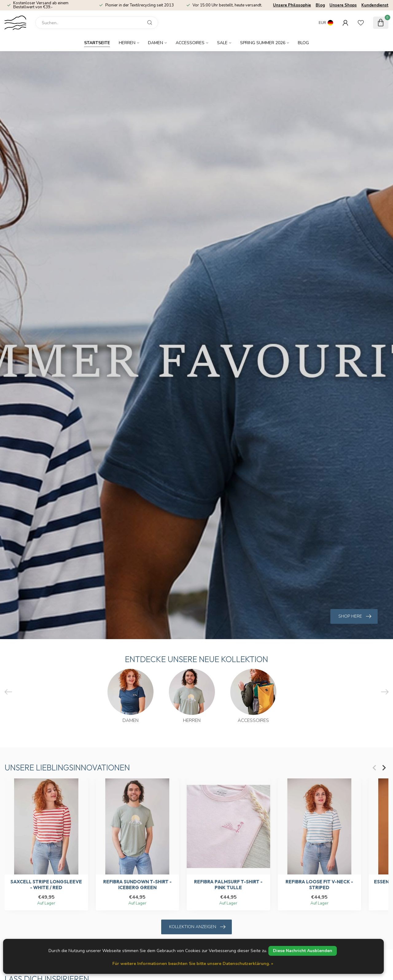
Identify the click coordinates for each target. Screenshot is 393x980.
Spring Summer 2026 (263, 43)
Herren (127, 43)
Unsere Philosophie (292, 5)
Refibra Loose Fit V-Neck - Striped (319, 885)
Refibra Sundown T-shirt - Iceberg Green (137, 885)
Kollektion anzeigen (197, 927)
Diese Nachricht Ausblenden (303, 951)
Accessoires (190, 43)
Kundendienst (375, 5)
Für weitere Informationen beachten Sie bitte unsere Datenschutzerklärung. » (193, 964)
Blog (320, 5)
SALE (222, 43)
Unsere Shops (343, 5)
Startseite (97, 43)
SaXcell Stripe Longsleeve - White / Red (46, 885)
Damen (156, 43)
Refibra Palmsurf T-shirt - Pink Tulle (228, 885)
